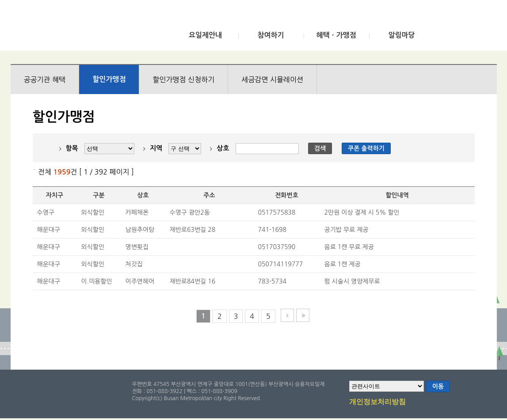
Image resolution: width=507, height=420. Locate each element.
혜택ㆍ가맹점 (336, 35)
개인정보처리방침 (377, 402)
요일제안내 (205, 35)
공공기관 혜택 (45, 79)
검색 (320, 148)
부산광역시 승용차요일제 (76, 28)
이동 (438, 386)
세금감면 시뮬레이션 (272, 79)
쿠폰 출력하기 (366, 148)
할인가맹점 (109, 79)
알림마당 (401, 35)
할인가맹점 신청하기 (183, 79)
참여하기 (271, 35)
